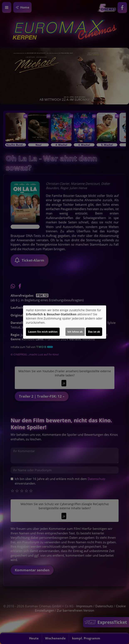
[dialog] (65, 322)
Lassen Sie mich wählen (43, 332)
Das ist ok (94, 332)
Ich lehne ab (75, 332)
